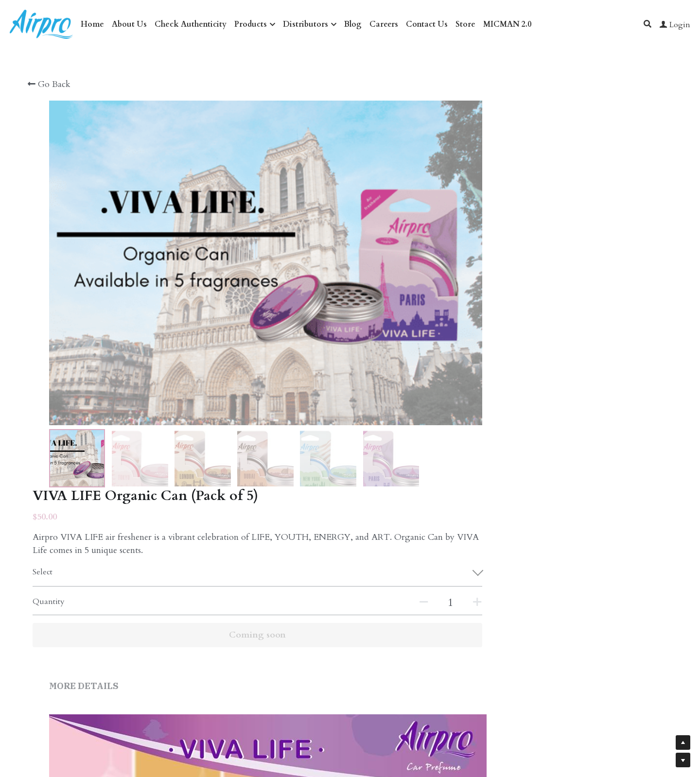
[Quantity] (557, 228)
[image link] (41, 24)
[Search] (647, 24)
